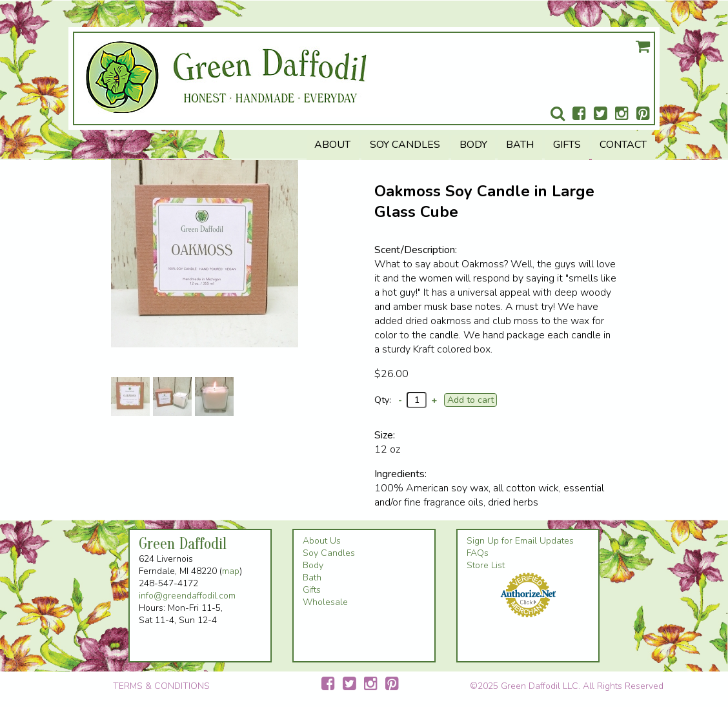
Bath (520, 145)
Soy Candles (405, 145)
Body (473, 145)
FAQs (478, 553)
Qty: (383, 400)
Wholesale (325, 602)
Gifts (567, 145)
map (231, 571)
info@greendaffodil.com (187, 596)
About (332, 145)
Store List (486, 565)
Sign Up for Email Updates (520, 541)
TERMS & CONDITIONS (161, 686)
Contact (623, 145)
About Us (322, 541)
